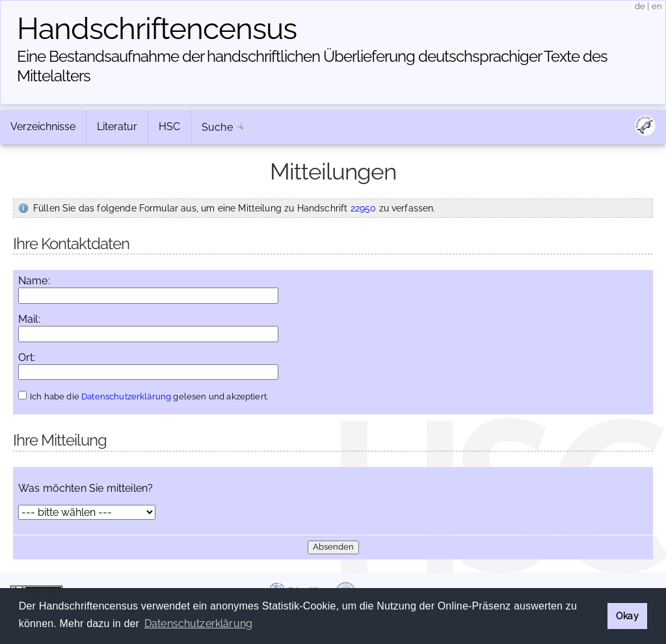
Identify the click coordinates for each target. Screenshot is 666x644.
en (657, 6)
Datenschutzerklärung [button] (198, 624)
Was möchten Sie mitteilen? (86, 489)
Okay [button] (627, 616)
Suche (217, 127)
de (640, 6)
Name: (34, 281)
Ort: (27, 358)
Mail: (29, 319)
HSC (169, 127)
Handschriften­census (157, 29)
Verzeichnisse (43, 127)
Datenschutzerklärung (126, 396)
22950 (364, 208)
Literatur (117, 127)
